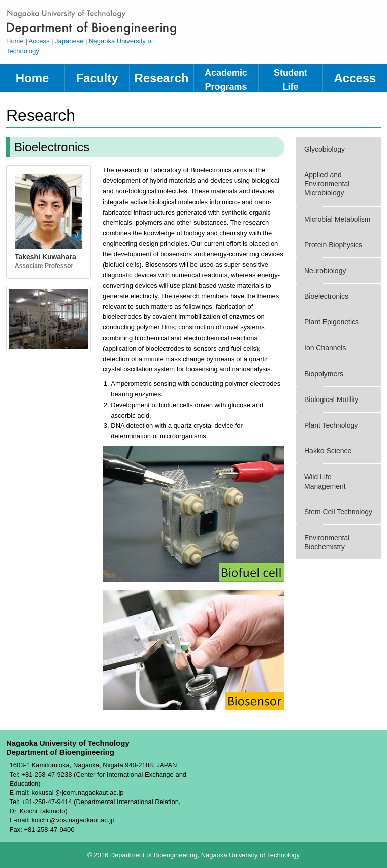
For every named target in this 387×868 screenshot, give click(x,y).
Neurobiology (325, 271)
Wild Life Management (325, 481)
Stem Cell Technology (338, 512)
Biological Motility (331, 399)
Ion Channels (325, 348)
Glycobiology (325, 149)
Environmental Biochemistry (327, 542)
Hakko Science (328, 451)
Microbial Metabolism (337, 219)
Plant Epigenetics (332, 322)
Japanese (69, 41)
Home (15, 41)
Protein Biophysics (333, 245)
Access (39, 41)
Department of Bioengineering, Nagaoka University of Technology (97, 22)
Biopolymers (324, 374)
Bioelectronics (326, 296)
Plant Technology (331, 425)
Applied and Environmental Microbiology (327, 184)
